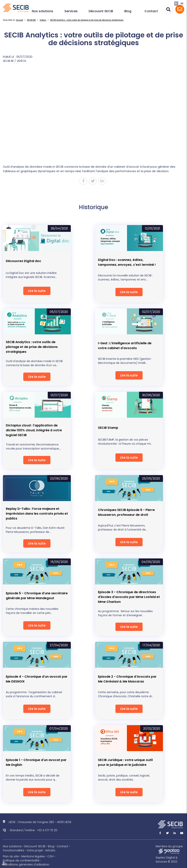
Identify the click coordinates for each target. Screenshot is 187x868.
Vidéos (43, 20)
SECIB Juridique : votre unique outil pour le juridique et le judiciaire (125, 762)
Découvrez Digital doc (23, 261)
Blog (128, 11)
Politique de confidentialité (21, 860)
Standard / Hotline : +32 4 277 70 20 (33, 830)
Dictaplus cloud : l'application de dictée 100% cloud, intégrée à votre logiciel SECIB (34, 430)
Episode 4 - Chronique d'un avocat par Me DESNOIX (37, 679)
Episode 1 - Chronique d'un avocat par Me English (36, 762)
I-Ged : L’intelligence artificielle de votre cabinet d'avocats (125, 346)
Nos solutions (42, 11)
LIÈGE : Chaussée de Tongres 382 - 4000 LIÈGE (40, 822)
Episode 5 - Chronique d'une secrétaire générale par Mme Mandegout (37, 596)
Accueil (20, 20)
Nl (182, 3)
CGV (50, 856)
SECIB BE (31, 20)
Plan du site (11, 856)
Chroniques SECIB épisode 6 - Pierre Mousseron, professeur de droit (126, 512)
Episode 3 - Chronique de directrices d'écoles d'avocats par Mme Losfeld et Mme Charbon (129, 597)
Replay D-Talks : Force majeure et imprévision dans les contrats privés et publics (37, 514)
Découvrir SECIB (101, 11)
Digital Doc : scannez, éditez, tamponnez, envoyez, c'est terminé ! (127, 262)
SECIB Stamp (108, 428)
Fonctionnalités (13, 850)
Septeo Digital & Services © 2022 (167, 860)
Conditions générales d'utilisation (26, 865)
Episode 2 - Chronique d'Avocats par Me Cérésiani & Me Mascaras (127, 679)
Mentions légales (33, 856)
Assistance (180, 9)
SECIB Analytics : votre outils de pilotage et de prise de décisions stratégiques (87, 20)
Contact (151, 11)
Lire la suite (37, 291)
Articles (50, 850)
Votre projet (35, 850)
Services (71, 11)
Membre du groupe (169, 849)
